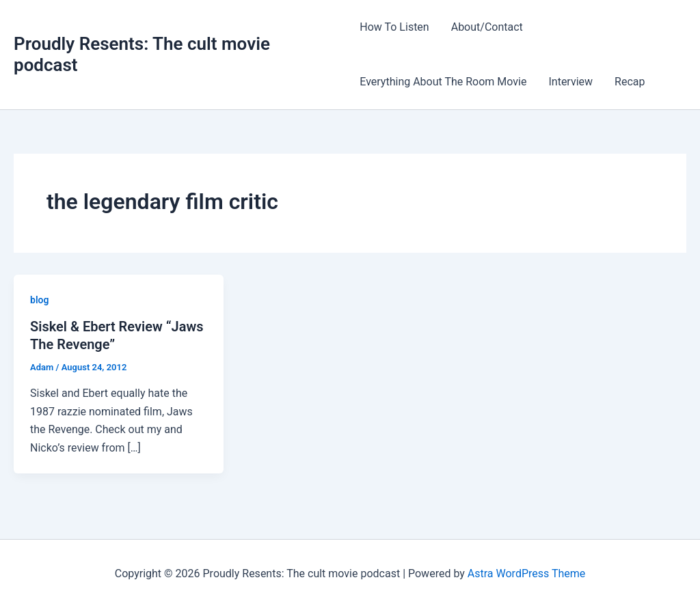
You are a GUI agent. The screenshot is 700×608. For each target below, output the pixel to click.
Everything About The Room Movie (443, 82)
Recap (630, 82)
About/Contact (487, 27)
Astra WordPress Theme (526, 574)
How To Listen (394, 27)
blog (39, 300)
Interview (570, 82)
